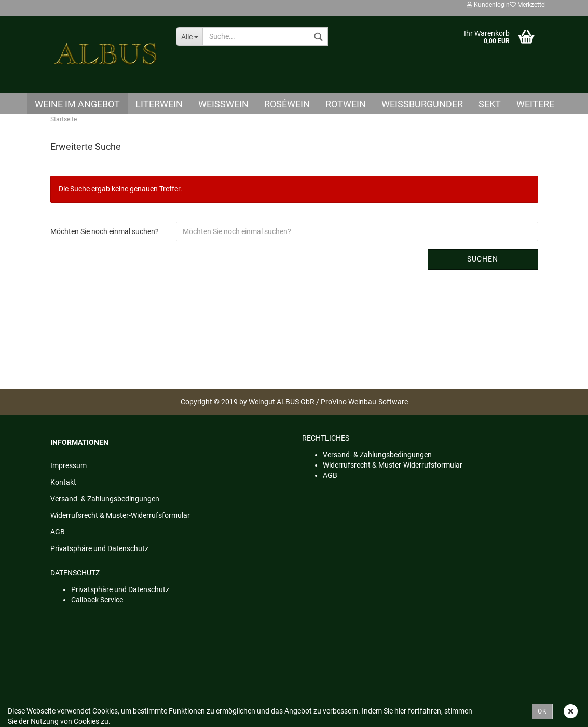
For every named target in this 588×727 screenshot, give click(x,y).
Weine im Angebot (77, 104)
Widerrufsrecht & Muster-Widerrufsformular (120, 515)
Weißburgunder (422, 104)
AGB (58, 532)
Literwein (159, 104)
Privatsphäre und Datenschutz (99, 548)
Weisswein (223, 104)
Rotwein (346, 104)
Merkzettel (528, 5)
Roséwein (287, 104)
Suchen (483, 259)
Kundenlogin (488, 5)
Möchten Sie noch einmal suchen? (105, 231)
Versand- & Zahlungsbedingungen (105, 499)
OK (542, 711)
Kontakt (63, 482)
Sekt (490, 104)
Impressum (69, 465)
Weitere (535, 104)
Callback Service (97, 600)
